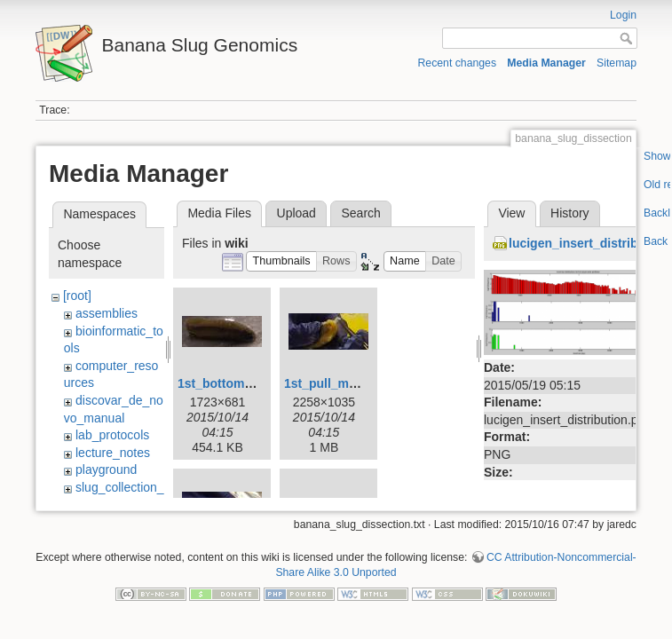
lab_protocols (112, 435)
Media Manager (546, 63)
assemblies (107, 313)
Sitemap (617, 63)
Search (360, 213)
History (570, 213)
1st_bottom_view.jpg (239, 383)
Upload (296, 213)
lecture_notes (113, 453)
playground (106, 469)
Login (623, 15)
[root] (77, 296)
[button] (281, 261)
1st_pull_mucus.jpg (342, 383)
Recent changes (458, 63)
